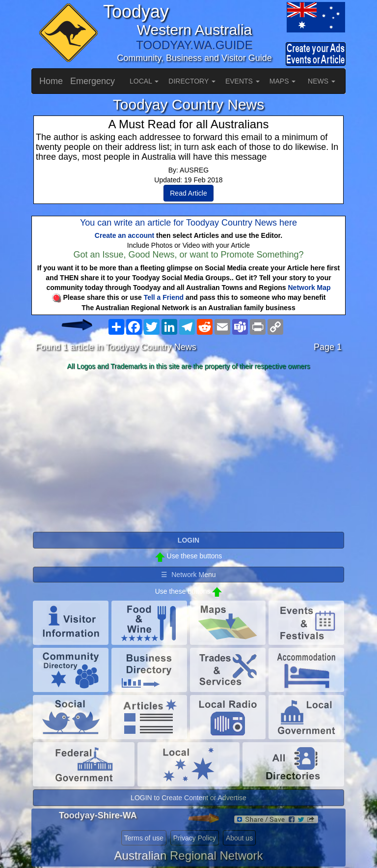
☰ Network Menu (188, 575)
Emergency (93, 81)
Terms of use (144, 838)
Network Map (310, 288)
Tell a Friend (164, 297)
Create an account (124, 235)
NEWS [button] (322, 81)
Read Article (188, 193)
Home (51, 81)
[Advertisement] (188, 452)
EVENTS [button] (242, 81)
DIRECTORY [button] (192, 81)
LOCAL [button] (144, 81)
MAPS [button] (283, 81)
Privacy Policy (195, 838)
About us (239, 838)
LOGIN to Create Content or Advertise (188, 798)
